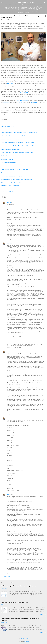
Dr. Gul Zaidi (20, 102)
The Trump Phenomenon (7, 156)
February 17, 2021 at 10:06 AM (14, 337)
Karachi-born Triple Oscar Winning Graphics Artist (13, 173)
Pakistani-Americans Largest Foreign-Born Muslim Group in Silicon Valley (18, 153)
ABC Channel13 (11, 83)
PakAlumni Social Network (7, 192)
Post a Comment (7, 576)
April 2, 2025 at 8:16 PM (12, 573)
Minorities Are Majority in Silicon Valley (10, 186)
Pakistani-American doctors (22, 101)
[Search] (45, 3)
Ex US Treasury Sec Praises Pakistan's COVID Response (14, 129)
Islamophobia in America (7, 159)
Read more (43, 598)
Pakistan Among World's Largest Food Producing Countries (18, 586)
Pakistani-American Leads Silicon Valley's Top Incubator (14, 166)
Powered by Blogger (24, 639)
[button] (45, 16)
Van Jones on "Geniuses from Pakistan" (10, 139)
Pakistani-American (31, 93)
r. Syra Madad (23, 93)
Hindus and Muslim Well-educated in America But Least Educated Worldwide (19, 146)
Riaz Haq (9, 203)
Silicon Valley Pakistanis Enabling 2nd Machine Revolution (14, 169)
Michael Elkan (27, 641)
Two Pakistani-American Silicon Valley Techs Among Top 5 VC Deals (17, 179)
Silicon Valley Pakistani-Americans (9, 163)
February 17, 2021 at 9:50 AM (13, 239)
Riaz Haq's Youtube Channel (7, 189)
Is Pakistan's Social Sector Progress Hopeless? (15, 602)
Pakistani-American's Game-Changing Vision (12, 183)
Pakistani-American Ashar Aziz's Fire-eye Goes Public (14, 176)
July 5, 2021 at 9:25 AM (12, 414)
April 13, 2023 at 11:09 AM (13, 490)
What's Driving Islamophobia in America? (11, 149)
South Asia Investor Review (24, 2)
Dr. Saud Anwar (7, 102)
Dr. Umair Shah (34, 102)
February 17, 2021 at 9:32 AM (13, 219)
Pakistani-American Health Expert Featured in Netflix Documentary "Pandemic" (19, 132)
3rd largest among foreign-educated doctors (28, 99)
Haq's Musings (4, 123)
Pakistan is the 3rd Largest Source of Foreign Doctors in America (16, 136)
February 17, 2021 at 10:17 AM (14, 348)
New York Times (21, 74)
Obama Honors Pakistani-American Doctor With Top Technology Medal (18, 142)
